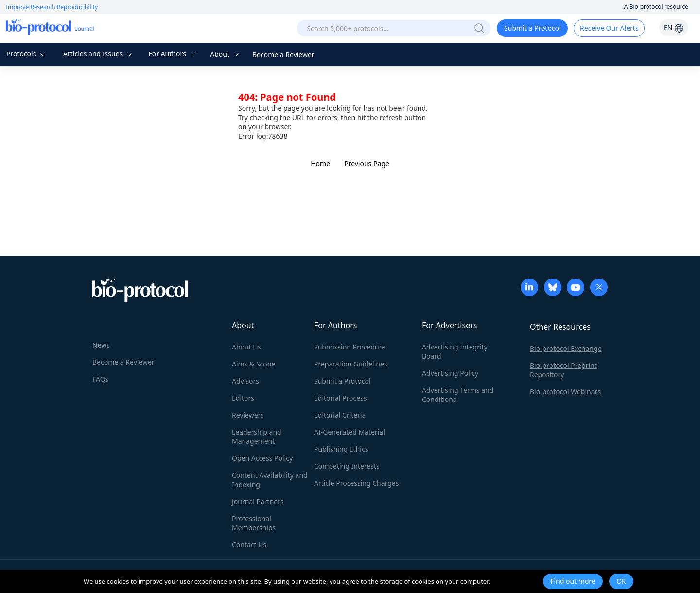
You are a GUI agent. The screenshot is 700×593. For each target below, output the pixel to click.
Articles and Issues (99, 54)
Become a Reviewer (283, 55)
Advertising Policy (450, 373)
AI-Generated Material (350, 432)
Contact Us (249, 545)
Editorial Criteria (340, 415)
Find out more (573, 581)
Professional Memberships (254, 523)
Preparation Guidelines (351, 364)
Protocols (27, 54)
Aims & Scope (254, 364)
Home (320, 164)
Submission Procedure (350, 347)
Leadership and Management (257, 436)
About (225, 54)
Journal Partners (258, 501)
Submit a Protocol (533, 28)
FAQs (100, 379)
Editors (243, 398)
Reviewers (248, 415)
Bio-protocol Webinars (565, 392)
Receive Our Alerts (609, 28)
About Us (246, 347)
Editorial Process (341, 398)
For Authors (173, 54)
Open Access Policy (262, 458)
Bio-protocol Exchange (566, 348)
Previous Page (367, 164)
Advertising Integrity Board (455, 351)
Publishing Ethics (341, 449)
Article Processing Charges (356, 483)
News (101, 345)
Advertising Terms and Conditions (458, 395)
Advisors (245, 381)
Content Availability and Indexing (270, 480)
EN (674, 27)
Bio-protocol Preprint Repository (563, 370)
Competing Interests (347, 466)
